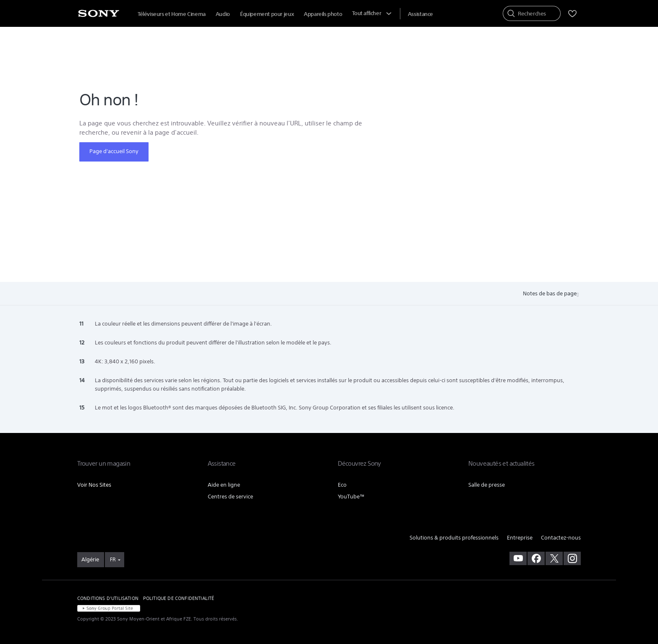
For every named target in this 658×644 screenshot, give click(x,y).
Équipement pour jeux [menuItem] (267, 14)
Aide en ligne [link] (224, 485)
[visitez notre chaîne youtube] (518, 558)
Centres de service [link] (230, 497)
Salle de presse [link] (487, 485)
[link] (91, 560)
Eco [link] (342, 485)
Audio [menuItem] (223, 14)
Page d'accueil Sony (114, 151)
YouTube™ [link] (351, 497)
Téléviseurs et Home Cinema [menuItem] (172, 14)
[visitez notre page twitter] (554, 558)
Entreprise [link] (520, 538)
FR (113, 559)
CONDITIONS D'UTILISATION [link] (108, 598)
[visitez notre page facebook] (536, 558)
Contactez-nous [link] (561, 538)
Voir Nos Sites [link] (94, 485)
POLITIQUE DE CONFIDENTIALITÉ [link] (179, 598)
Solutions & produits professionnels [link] (454, 538)
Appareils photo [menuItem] (323, 14)
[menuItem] (420, 14)
